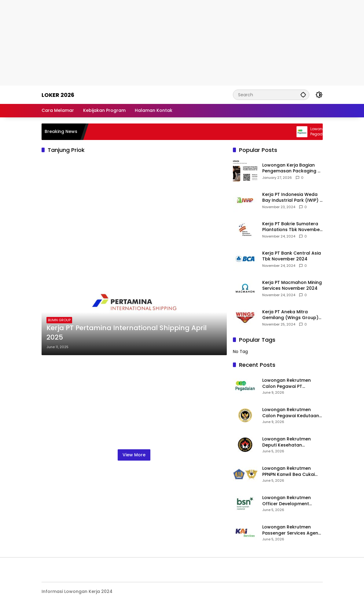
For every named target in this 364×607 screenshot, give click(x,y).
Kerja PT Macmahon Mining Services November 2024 (292, 286)
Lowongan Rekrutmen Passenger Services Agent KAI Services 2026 (291, 530)
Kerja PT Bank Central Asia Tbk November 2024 (292, 256)
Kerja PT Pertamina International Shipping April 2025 (127, 333)
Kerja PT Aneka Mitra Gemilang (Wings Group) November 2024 (290, 315)
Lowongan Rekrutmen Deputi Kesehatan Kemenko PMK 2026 (287, 442)
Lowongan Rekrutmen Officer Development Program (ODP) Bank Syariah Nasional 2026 (287, 501)
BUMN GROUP (59, 320)
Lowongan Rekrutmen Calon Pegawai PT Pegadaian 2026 (287, 383)
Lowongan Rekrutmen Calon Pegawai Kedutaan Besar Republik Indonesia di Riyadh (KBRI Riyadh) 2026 (291, 413)
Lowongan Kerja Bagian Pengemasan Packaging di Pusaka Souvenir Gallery (292, 168)
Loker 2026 (58, 95)
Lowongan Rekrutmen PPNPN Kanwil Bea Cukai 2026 (289, 471)
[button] (303, 95)
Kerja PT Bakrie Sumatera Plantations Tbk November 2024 (292, 227)
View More (134, 455)
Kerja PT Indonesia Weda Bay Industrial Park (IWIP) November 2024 (291, 198)
